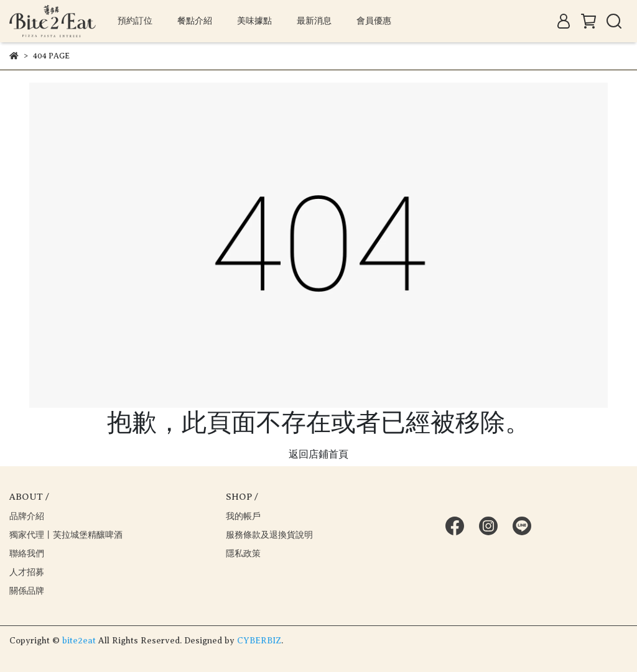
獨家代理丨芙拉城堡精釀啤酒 (66, 535)
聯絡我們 (27, 554)
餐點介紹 (195, 21)
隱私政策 (243, 554)
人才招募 (27, 572)
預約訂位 (135, 21)
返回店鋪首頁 (318, 454)
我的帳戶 (243, 516)
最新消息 (314, 21)
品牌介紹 (27, 516)
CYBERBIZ (259, 641)
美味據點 (254, 21)
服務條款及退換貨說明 (269, 535)
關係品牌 (27, 591)
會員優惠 (374, 21)
